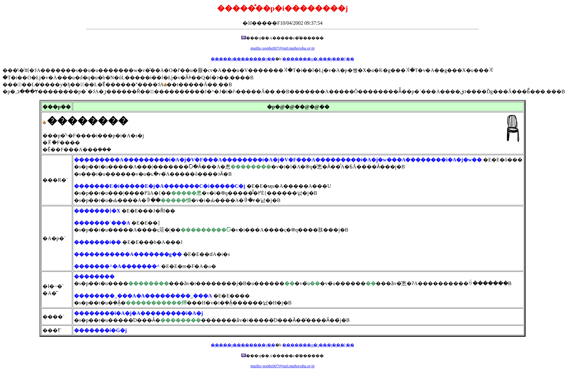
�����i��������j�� (243, 59)
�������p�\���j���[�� (318, 59)
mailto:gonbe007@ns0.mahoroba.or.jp (282, 48)
